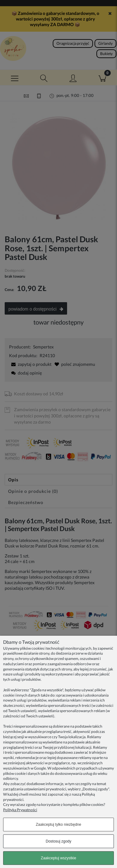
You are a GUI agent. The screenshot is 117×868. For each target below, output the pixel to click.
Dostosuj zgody (58, 841)
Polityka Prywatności (20, 810)
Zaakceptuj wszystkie (58, 858)
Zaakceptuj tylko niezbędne (58, 825)
